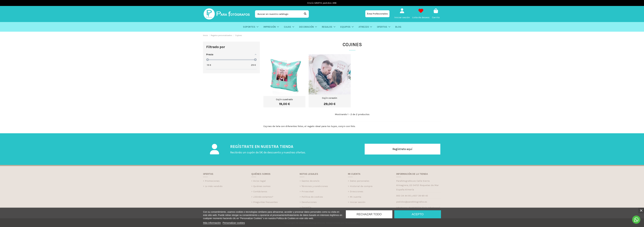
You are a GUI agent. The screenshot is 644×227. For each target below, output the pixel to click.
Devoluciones (309, 202)
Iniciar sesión (358, 202)
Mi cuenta (355, 197)
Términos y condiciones (315, 186)
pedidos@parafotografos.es (412, 202)
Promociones (212, 181)
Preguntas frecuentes (265, 202)
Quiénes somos (262, 186)
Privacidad (308, 191)
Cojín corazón (330, 98)
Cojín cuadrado (284, 99)
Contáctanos (260, 191)
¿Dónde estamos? (263, 197)
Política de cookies (312, 197)
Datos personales (360, 181)
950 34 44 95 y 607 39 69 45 (412, 196)
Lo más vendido (214, 186)
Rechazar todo (369, 214)
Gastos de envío (310, 181)
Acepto (418, 214)
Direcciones (357, 191)
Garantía (306, 207)
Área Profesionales (377, 14)
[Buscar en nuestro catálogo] (305, 14)
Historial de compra (361, 186)
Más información (212, 223)
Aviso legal (260, 181)
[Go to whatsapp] (636, 220)
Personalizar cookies (234, 223)
